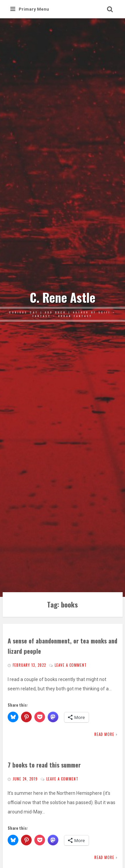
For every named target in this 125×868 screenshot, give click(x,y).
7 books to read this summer (44, 765)
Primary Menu (30, 9)
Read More (104, 734)
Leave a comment (71, 665)
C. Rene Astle (62, 297)
